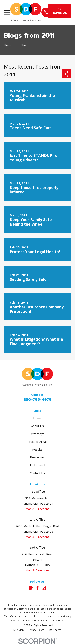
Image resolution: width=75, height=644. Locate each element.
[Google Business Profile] (31, 588)
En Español (37, 465)
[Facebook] (37, 588)
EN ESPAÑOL (60, 11)
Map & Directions (37, 509)
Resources (37, 457)
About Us (37, 426)
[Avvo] (44, 588)
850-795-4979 (37, 400)
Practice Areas (37, 442)
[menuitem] (19, 630)
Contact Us (37, 473)
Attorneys (37, 434)
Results (37, 449)
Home (37, 418)
